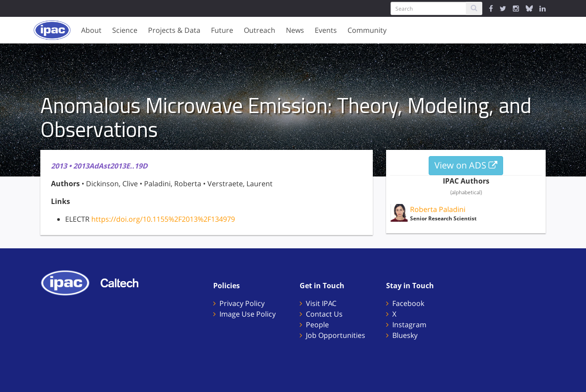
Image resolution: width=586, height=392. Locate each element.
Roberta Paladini (438, 209)
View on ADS (466, 165)
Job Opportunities (336, 335)
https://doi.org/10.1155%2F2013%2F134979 (163, 219)
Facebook (408, 303)
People (317, 325)
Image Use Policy (248, 314)
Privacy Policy (242, 303)
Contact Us (324, 314)
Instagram (409, 325)
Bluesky (405, 335)
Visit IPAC (321, 303)
